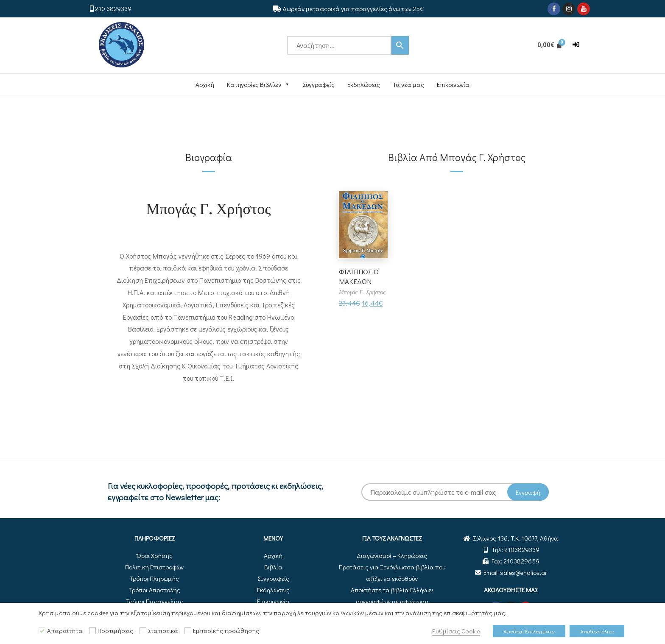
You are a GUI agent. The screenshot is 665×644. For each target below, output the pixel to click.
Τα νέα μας (408, 84)
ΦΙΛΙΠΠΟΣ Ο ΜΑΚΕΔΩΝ (359, 276)
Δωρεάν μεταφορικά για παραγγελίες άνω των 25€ (353, 8)
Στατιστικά (163, 631)
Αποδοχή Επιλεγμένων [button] (529, 631)
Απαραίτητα (65, 631)
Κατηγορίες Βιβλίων (258, 84)
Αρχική (205, 84)
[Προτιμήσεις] (92, 631)
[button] (576, 45)
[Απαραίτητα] (42, 631)
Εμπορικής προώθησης (226, 631)
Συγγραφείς (319, 84)
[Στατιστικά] (143, 631)
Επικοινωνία (453, 84)
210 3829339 (113, 8)
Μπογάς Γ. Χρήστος (209, 208)
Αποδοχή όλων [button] (597, 631)
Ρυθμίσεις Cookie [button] (456, 631)
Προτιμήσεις (115, 631)
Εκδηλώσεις (364, 84)
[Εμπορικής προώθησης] (188, 631)
